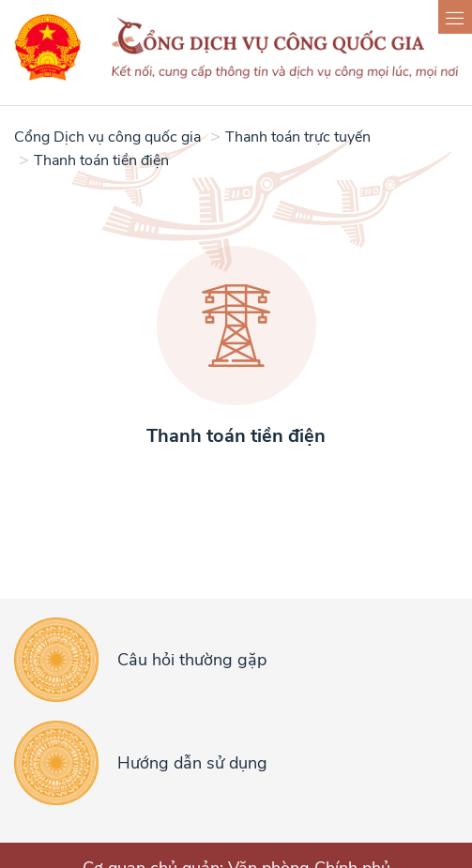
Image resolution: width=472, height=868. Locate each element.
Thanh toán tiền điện (101, 160)
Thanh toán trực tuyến (298, 137)
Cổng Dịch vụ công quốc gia (107, 137)
